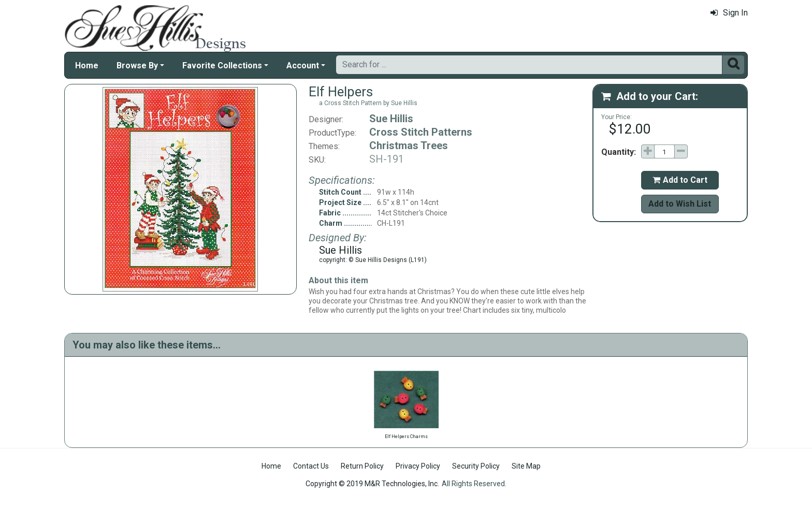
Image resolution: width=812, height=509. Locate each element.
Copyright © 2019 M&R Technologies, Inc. (372, 484)
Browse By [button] (137, 66)
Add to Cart (680, 180)
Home (87, 66)
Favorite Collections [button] (222, 66)
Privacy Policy (418, 466)
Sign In (729, 13)
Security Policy (476, 466)
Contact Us (311, 466)
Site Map (526, 466)
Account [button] (303, 66)
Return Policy (362, 466)
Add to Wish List (680, 204)
